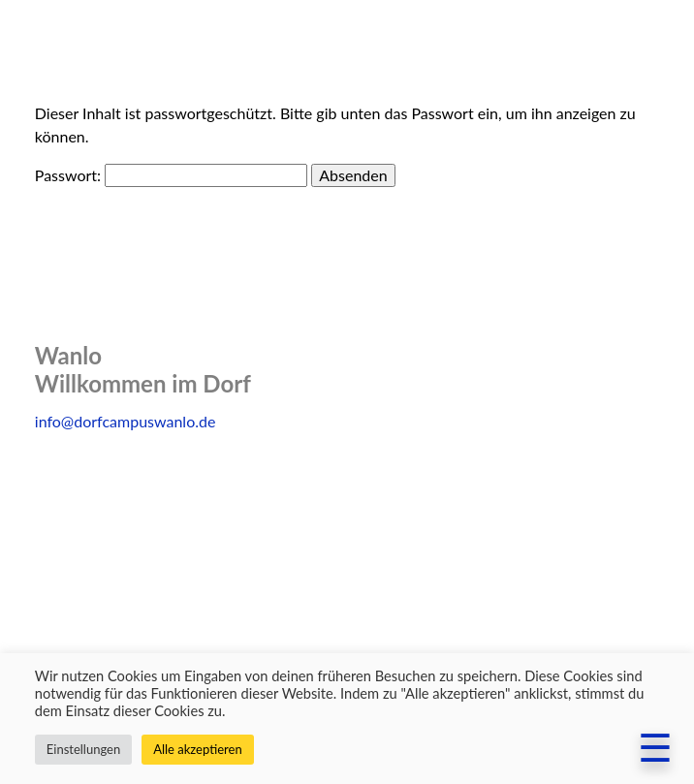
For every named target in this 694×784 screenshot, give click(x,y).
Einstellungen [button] (83, 749)
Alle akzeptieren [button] (197, 749)
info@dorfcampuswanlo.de (126, 421)
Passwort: (171, 175)
